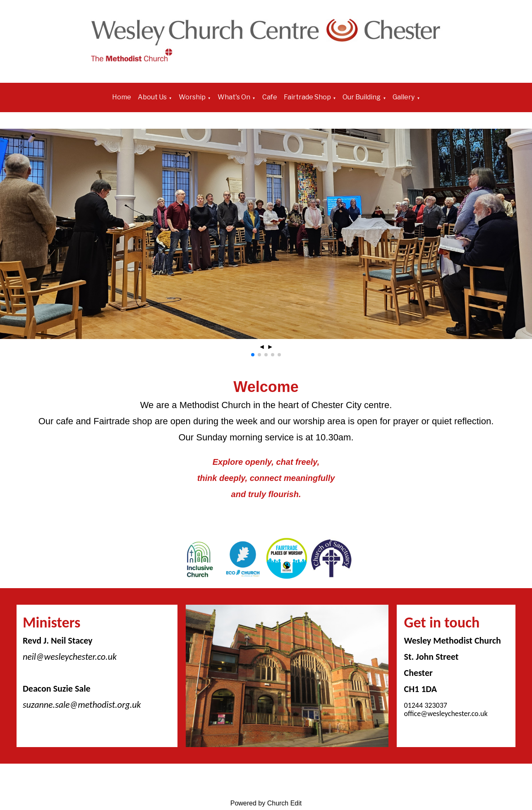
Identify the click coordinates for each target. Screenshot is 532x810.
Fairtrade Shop (307, 97)
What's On (234, 97)
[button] (253, 355)
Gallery (404, 97)
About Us (152, 97)
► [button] (270, 347)
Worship (192, 97)
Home (122, 97)
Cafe (270, 97)
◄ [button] (262, 347)
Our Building (362, 97)
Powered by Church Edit (266, 803)
